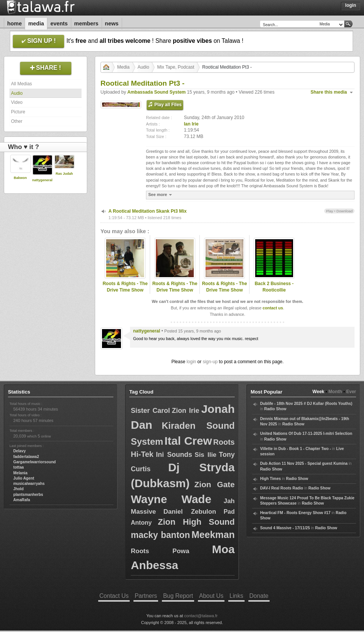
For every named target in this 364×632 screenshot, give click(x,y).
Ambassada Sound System (157, 92)
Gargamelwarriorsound (35, 462)
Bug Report (178, 596)
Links (236, 596)
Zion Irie (185, 411)
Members (86, 24)
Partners (146, 596)
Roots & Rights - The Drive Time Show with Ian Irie (125, 290)
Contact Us (114, 596)
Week (318, 392)
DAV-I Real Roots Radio (282, 488)
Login (351, 5)
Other (17, 121)
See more (161, 195)
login (191, 362)
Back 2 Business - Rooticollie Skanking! (274, 290)
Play (330, 211)
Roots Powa (160, 551)
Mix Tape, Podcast (176, 67)
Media (36, 24)
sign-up (210, 362)
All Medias (21, 84)
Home (14, 24)
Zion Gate (215, 484)
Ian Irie (191, 124)
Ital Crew (188, 441)
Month (335, 392)
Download (344, 211)
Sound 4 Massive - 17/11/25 (285, 528)
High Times (271, 479)
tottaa (19, 467)
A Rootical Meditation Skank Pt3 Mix (147, 211)
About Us (211, 596)
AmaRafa (22, 500)
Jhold (18, 489)
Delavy (20, 451)
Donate (259, 596)
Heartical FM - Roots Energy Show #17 (295, 513)
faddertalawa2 (26, 457)
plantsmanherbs (28, 495)
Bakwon (20, 178)
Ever (351, 392)
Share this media (329, 92)
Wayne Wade (171, 499)
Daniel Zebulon (190, 512)
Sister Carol (150, 411)
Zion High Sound (196, 522)
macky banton (160, 535)
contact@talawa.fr (201, 616)
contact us (273, 308)
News (112, 24)
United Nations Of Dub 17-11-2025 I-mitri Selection (306, 434)
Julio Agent (24, 478)
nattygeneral (42, 180)
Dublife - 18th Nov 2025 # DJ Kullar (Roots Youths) (306, 404)
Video (17, 102)
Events (59, 24)
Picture (18, 112)
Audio (17, 93)
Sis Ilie (206, 455)
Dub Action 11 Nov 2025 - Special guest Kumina (304, 463)
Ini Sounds (174, 455)
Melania (20, 473)
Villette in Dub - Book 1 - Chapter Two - (296, 449)
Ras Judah (64, 174)
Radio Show (275, 409)
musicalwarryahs (29, 484)
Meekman (213, 535)
